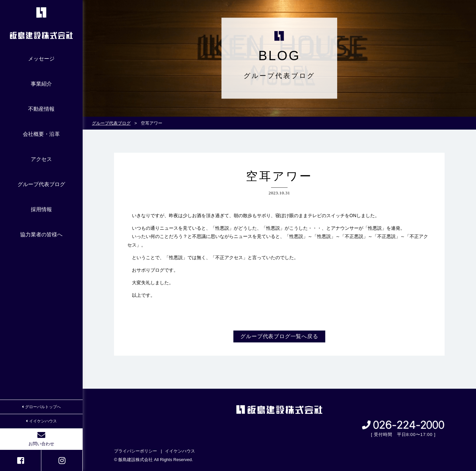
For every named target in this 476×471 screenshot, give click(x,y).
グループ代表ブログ (41, 184)
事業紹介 (41, 84)
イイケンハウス (41, 421)
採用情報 (41, 209)
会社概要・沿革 (41, 134)
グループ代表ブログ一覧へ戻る (279, 336)
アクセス (41, 159)
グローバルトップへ (41, 407)
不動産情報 (41, 109)
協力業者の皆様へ (41, 235)
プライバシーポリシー (136, 451)
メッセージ (41, 59)
